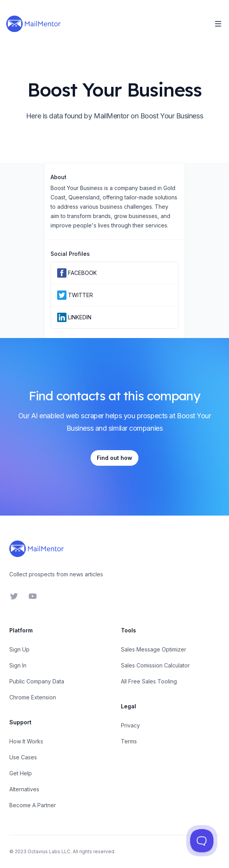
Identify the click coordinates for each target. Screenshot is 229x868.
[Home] (33, 24)
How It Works (26, 741)
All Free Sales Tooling (149, 681)
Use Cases (23, 757)
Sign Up (19, 649)
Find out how (114, 458)
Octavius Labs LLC (49, 851)
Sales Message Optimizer (154, 649)
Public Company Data (37, 681)
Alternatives (24, 789)
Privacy (130, 725)
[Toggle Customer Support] (202, 841)
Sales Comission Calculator (155, 665)
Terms (129, 741)
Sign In (18, 665)
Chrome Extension (33, 697)
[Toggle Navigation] (218, 24)
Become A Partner (33, 805)
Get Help (21, 773)
